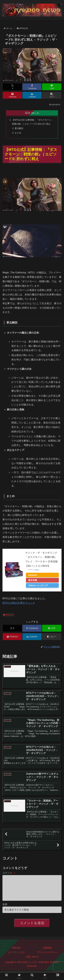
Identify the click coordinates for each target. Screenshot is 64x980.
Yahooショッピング (38, 585)
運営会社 (17, 953)
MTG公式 (8, 615)
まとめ (18, 133)
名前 (5, 909)
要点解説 (19, 128)
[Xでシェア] (12, 87)
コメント (9, 873)
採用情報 (47, 953)
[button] (52, 95)
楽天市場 (33, 580)
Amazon (33, 575)
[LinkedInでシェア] (32, 95)
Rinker (37, 570)
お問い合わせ (32, 962)
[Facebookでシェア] (32, 87)
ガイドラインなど (17, 957)
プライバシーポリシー (47, 957)
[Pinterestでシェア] (12, 95)
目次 (28, 113)
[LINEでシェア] (52, 87)
